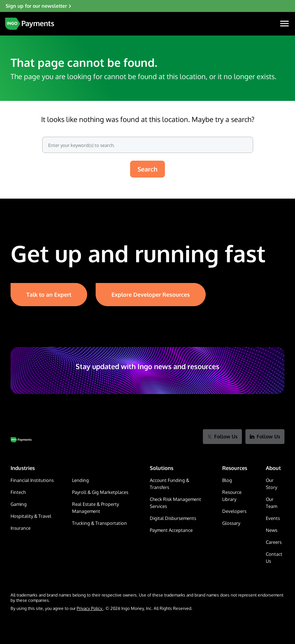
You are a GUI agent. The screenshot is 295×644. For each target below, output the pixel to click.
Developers (234, 511)
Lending (81, 480)
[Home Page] (30, 24)
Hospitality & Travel (31, 516)
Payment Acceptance (171, 530)
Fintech (18, 492)
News (272, 530)
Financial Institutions (32, 480)
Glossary (231, 523)
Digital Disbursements (173, 518)
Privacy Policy (90, 608)
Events (273, 518)
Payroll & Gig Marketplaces (100, 492)
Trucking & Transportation (100, 523)
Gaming (19, 504)
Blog (227, 480)
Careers (274, 542)
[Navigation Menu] (284, 24)
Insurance (21, 528)
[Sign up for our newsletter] (147, 6)
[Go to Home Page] (21, 440)
